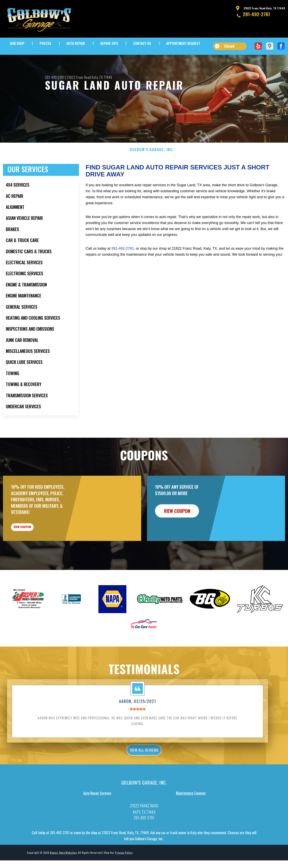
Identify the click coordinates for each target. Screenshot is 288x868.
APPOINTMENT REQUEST (183, 43)
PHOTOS (45, 43)
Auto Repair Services (97, 820)
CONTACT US (142, 43)
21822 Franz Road (79, 77)
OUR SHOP (17, 43)
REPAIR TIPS (109, 43)
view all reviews (144, 776)
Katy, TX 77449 (102, 77)
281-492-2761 (256, 14)
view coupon (33, 549)
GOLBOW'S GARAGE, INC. (152, 169)
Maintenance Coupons (191, 820)
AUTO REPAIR (76, 43)
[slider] (138, 734)
